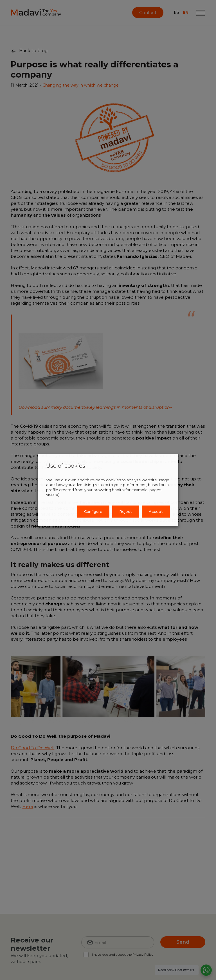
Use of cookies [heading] (66, 466)
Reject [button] (126, 511)
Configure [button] (93, 511)
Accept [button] (156, 511)
